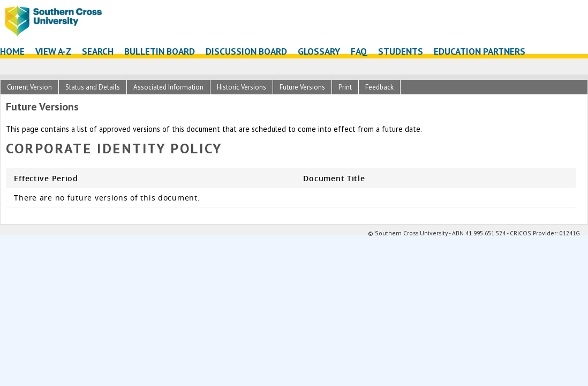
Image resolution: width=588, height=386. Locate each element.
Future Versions (302, 87)
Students (401, 51)
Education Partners (480, 51)
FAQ (359, 51)
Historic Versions (242, 87)
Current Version (29, 87)
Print (345, 87)
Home (12, 51)
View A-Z (53, 51)
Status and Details (93, 87)
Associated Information (168, 87)
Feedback (379, 87)
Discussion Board (246, 51)
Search (98, 51)
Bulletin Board (160, 51)
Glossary (319, 51)
